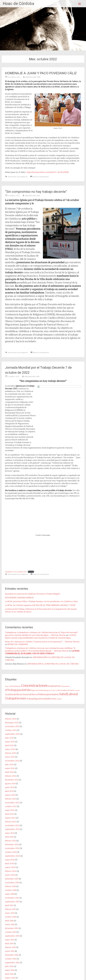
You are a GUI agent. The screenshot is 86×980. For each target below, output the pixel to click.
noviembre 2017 (12, 898)
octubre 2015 (11, 932)
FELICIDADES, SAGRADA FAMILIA (19, 598)
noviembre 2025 (12, 726)
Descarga (31, 572)
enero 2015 (10, 951)
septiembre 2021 (12, 829)
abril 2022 (9, 814)
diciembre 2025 (12, 723)
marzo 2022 (10, 818)
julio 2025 (9, 738)
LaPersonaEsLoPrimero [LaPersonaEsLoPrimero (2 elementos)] (66, 690)
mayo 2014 (10, 970)
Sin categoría (22, 177)
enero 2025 (10, 757)
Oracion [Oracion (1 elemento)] (77, 691)
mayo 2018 (10, 894)
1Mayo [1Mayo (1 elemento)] (7, 686)
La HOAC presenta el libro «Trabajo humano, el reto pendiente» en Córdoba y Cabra (41, 601)
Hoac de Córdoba (19, 4)
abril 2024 (9, 772)
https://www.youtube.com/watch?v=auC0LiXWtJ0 (48, 172)
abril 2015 (9, 943)
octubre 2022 (11, 806)
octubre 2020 (11, 852)
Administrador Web (33, 77)
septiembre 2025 (12, 734)
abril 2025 (9, 745)
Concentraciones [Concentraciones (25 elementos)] (34, 686)
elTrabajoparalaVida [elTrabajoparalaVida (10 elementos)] (18, 690)
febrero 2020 (11, 871)
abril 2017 (9, 905)
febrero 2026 (11, 719)
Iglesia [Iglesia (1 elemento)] (48, 691)
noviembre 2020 (12, 848)
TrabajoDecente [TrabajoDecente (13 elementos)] (16, 698)
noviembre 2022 (12, 803)
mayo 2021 (10, 833)
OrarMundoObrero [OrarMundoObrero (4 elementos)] (14, 694)
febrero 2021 (11, 841)
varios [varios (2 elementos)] (59, 699)
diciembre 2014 (12, 955)
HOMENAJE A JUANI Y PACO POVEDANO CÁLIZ (41, 73)
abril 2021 (9, 837)
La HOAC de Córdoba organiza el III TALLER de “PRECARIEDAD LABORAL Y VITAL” (40, 605)
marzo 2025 (10, 749)
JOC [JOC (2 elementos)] (54, 690)
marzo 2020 (10, 867)
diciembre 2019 (12, 879)
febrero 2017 (10, 909)
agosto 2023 (10, 784)
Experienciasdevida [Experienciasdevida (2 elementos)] (39, 690)
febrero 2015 (10, 947)
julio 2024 (9, 764)
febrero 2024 (11, 776)
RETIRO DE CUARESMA (18, 644)
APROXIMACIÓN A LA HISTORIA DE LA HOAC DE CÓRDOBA (53, 664)
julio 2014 (9, 966)
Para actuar (12, 353)
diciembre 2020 (12, 844)
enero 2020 (10, 875)
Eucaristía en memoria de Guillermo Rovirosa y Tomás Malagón (33, 594)
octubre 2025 (11, 730)
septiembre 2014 (12, 963)
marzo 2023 (10, 795)
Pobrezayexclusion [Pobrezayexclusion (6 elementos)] (48, 694)
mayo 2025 (10, 742)
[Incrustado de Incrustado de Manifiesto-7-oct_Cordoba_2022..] (43, 535)
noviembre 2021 (12, 825)
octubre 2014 (11, 959)
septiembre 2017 (12, 902)
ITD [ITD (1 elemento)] (51, 691)
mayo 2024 (10, 768)
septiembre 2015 (12, 936)
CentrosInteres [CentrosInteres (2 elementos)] (15, 686)
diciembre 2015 (12, 928)
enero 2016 (10, 924)
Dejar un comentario (41, 177)
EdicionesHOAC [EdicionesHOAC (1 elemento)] (66, 686)
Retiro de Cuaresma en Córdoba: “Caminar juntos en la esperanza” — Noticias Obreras (42, 642)
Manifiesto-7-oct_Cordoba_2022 (16, 572)
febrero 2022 (11, 822)
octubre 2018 (11, 890)
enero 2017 (10, 913)
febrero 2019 (10, 886)
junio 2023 (10, 787)
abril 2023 (9, 791)
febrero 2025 (11, 753)
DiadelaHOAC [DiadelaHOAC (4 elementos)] (55, 686)
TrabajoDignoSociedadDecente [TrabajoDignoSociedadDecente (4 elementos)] (41, 699)
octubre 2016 (11, 917)
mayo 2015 (10, 940)
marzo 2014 (10, 978)
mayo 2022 (10, 810)
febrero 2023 (11, 799)
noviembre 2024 (12, 761)
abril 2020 (9, 864)
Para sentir (12, 177)
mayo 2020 (10, 860)
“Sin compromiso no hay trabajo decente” (36, 192)
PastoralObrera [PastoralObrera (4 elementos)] (30, 694)
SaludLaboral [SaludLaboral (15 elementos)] (68, 694)
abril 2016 (9, 921)
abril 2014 (9, 974)
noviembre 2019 (12, 883)
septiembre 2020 (12, 856)
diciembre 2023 (12, 780)
